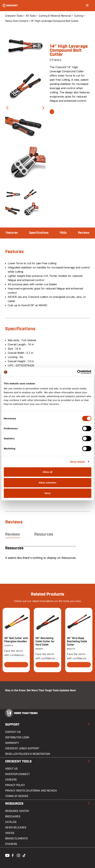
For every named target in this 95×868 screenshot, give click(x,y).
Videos (10, 833)
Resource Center (17, 811)
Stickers (11, 844)
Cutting (79, 16)
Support (12, 725)
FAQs (63, 233)
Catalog (11, 822)
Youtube (6, 855)
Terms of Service (17, 796)
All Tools (31, 16)
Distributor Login (17, 738)
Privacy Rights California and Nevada (31, 791)
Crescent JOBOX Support (22, 749)
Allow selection (47, 483)
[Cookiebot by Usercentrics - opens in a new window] (77, 372)
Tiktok (24, 855)
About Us (11, 769)
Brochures (13, 817)
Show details (78, 462)
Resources (44, 534)
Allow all (47, 472)
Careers (11, 780)
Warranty (12, 743)
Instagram (18, 855)
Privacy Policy (15, 785)
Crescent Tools (14, 16)
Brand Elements (16, 839)
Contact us (13, 732)
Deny (47, 493)
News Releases (16, 828)
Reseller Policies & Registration (28, 754)
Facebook (12, 855)
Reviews (84, 233)
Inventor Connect (17, 774)
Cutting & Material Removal (55, 16)
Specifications (39, 233)
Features (12, 233)
